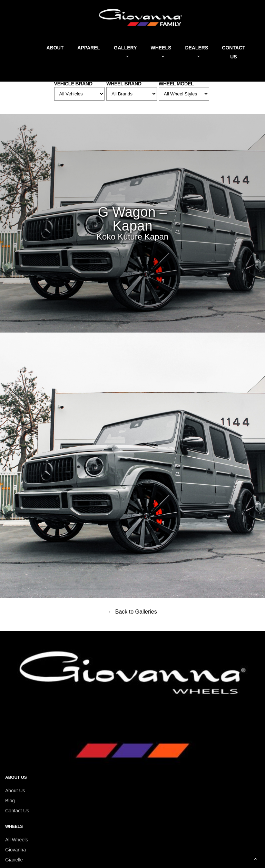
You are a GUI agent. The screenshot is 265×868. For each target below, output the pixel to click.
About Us (15, 791)
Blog (10, 801)
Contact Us (17, 811)
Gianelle (14, 860)
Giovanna (16, 850)
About (55, 48)
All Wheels (17, 840)
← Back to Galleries (132, 612)
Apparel (89, 48)
